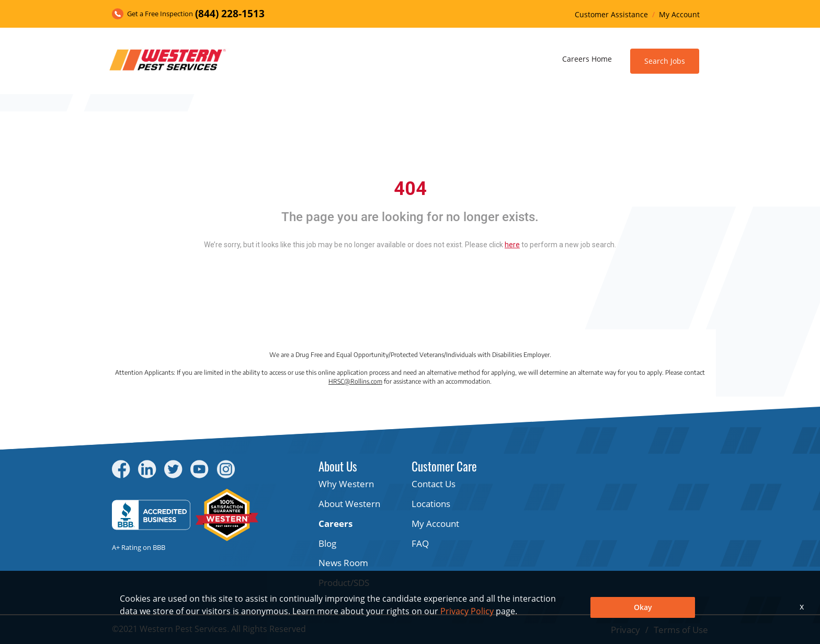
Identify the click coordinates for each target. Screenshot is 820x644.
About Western (349, 504)
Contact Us (434, 484)
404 (410, 189)
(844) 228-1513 (230, 14)
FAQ (420, 543)
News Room (343, 563)
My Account (679, 14)
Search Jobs (665, 61)
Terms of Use (681, 630)
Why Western (346, 484)
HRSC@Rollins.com (355, 381)
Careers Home (587, 59)
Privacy (625, 630)
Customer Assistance (611, 14)
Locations (431, 504)
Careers (335, 524)
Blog (327, 543)
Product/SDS (344, 583)
